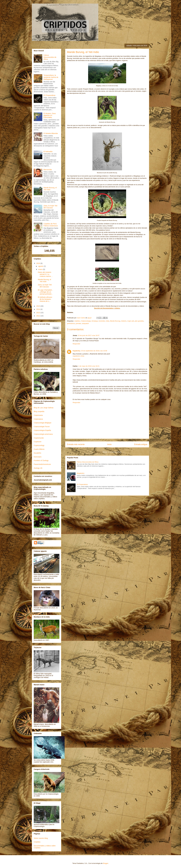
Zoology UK (38, 468)
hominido (102, 321)
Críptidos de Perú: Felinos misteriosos (51, 225)
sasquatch (85, 323)
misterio (124, 321)
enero (41, 269)
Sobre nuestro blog (41, 838)
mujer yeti (131, 321)
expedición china (78, 356)
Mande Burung (115, 321)
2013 (38, 313)
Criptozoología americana (43, 434)
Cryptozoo (38, 442)
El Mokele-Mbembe (51, 133)
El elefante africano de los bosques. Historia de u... (45, 299)
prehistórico (71, 323)
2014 (38, 309)
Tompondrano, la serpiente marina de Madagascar (51, 77)
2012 (38, 316)
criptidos (77, 321)
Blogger (106, 863)
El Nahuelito (48, 152)
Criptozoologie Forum (42, 427)
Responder (76, 344)
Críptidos (37, 842)
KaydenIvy (77, 351)
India (107, 321)
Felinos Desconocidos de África (88, 462)
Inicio (109, 444)
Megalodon (81, 473)
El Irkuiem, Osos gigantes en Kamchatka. (50, 115)
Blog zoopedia (39, 411)
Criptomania (38, 415)
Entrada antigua (141, 444)
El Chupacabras (82, 484)
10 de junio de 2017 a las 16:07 (89, 335)
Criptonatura (38, 419)
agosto (41, 266)
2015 (38, 306)
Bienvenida (48, 170)
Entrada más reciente (76, 444)
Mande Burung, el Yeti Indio (50, 189)
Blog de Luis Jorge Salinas (44, 408)
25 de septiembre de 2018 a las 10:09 (94, 351)
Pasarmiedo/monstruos (42, 464)
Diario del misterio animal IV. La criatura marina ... (45, 274)
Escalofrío (37, 453)
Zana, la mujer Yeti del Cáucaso (50, 207)
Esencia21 (38, 457)
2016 (38, 263)
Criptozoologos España (42, 430)
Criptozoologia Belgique (43, 423)
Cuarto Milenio (39, 449)
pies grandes (139, 321)
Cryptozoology (39, 445)
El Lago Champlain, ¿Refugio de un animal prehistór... (45, 292)
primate (78, 323)
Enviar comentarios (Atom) (112, 452)
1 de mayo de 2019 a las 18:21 (89, 366)
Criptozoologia (86, 321)
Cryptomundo (39, 438)
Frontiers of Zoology (41, 460)
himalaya (95, 321)
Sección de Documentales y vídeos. (107, 308)
